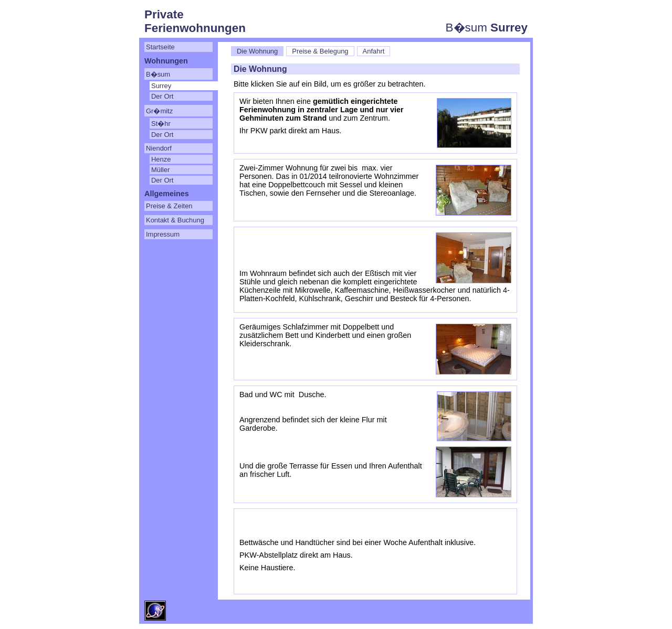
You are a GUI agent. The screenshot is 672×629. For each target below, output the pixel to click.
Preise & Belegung (320, 51)
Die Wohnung (257, 51)
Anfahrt (374, 51)
